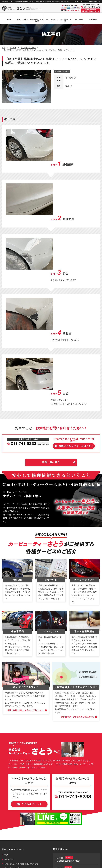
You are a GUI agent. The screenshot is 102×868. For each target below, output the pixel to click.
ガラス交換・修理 (65, 20)
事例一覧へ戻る (51, 380)
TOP (9, 19)
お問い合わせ (10, 816)
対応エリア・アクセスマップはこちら (78, 634)
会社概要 (93, 19)
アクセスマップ (79, 2)
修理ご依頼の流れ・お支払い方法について (25, 628)
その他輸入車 (71, 78)
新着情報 (8, 812)
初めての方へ (23, 19)
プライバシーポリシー (94, 2)
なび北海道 (7, 856)
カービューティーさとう (47, 865)
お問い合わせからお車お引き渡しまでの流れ (21, 781)
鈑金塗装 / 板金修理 (62, 72)
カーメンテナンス (51, 20)
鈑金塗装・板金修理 (37, 20)
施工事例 (79, 19)
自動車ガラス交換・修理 (14, 790)
